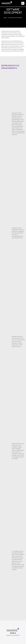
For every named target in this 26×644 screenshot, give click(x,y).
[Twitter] (11, 633)
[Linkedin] (13, 633)
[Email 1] (15, 633)
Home (5, 18)
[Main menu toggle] (23, 3)
